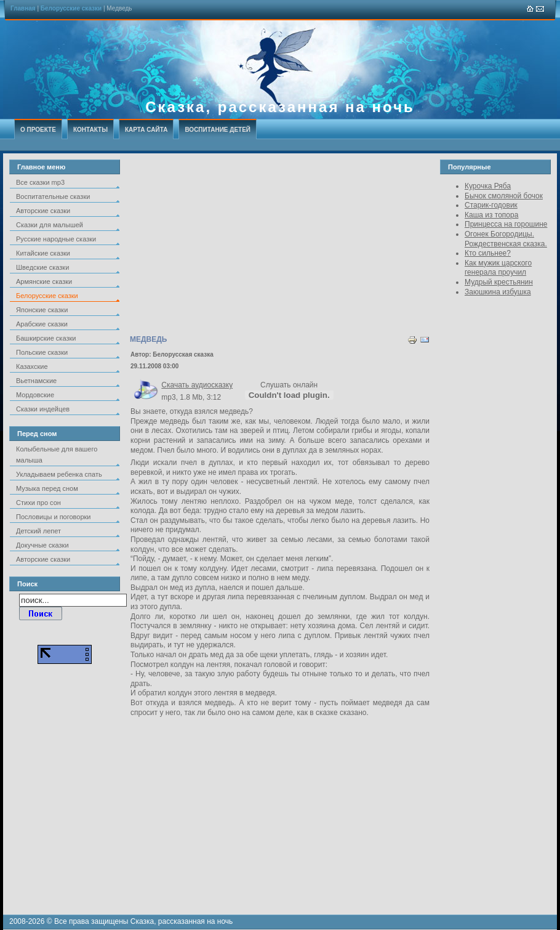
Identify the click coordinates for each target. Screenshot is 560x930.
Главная (23, 8)
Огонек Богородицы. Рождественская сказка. (506, 239)
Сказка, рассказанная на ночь (280, 107)
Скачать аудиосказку (197, 385)
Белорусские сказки (71, 8)
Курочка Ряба (488, 186)
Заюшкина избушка (498, 292)
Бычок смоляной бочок (504, 196)
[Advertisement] (280, 246)
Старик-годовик (491, 205)
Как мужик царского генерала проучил (498, 268)
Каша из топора (491, 215)
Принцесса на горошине (506, 224)
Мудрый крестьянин (499, 282)
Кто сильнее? (488, 253)
